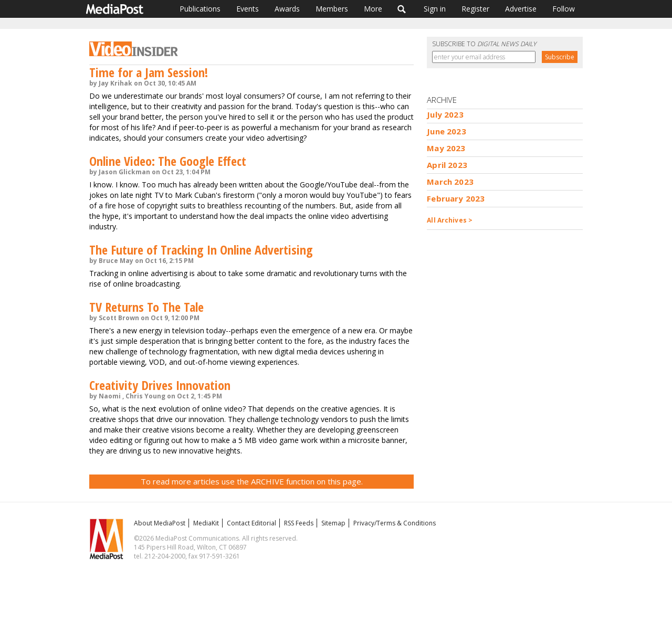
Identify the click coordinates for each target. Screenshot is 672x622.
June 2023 (446, 131)
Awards (287, 9)
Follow (564, 9)
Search (402, 9)
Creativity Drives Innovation (160, 385)
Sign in (435, 9)
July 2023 (445, 114)
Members (332, 9)
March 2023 (450, 182)
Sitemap (333, 523)
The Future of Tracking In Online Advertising (201, 250)
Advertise (521, 9)
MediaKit (206, 523)
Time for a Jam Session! (149, 72)
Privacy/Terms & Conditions (395, 523)
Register (475, 9)
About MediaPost (160, 523)
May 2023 (446, 148)
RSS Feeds (299, 523)
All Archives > (450, 220)
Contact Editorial (251, 523)
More (373, 9)
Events (248, 9)
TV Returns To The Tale (146, 307)
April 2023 (447, 165)
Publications (200, 9)
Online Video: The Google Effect (168, 161)
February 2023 (456, 198)
